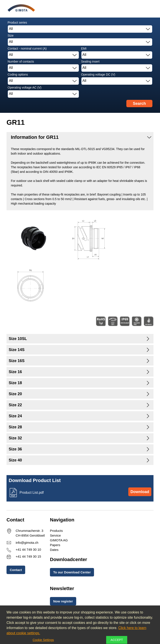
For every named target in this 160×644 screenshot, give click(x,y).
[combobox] (80, 29)
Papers (55, 545)
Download (140, 492)
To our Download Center (72, 572)
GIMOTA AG (59, 540)
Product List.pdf (32, 493)
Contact (16, 570)
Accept (117, 640)
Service (55, 535)
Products (56, 531)
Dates (54, 550)
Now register (63, 601)
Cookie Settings (43, 640)
